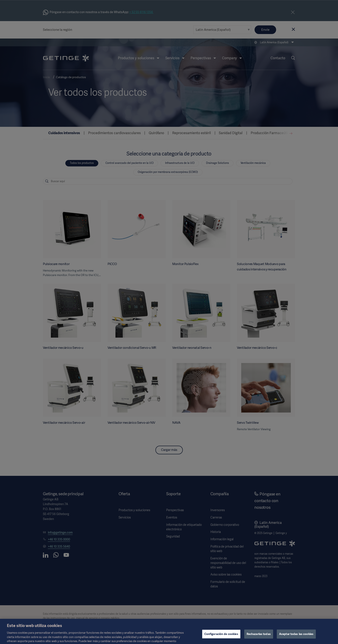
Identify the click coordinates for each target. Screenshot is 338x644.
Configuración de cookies (221, 639)
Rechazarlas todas (259, 639)
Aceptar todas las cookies (296, 639)
